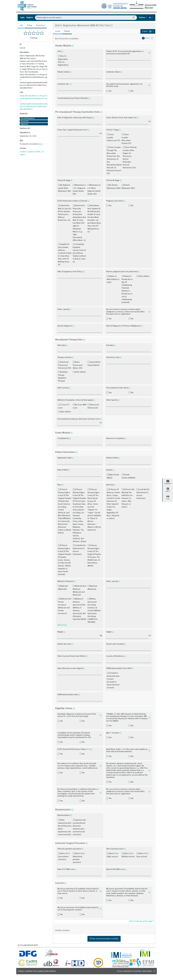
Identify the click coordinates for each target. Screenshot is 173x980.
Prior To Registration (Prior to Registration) (63, 61)
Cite (168, 497)
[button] (148, 31)
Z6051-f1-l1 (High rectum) (113, 855)
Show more (62, 625)
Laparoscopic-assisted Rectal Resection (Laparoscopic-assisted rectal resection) (80, 827)
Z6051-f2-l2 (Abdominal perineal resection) (79, 858)
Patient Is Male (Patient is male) (113, 279)
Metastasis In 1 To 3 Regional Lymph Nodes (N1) (79, 190)
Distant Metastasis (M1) (128, 187)
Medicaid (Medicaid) (63, 588)
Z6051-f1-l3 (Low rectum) (142, 855)
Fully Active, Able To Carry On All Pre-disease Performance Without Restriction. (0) (65, 213)
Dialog (30, 25)
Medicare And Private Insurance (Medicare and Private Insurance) (65, 606)
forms (148, 38)
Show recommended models (104, 939)
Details (67, 31)
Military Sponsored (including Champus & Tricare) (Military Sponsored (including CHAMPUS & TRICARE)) (94, 611)
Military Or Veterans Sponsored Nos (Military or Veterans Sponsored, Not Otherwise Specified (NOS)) (79, 609)
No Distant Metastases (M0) (114, 187)
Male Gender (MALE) (113, 476)
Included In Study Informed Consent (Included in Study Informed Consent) (113, 680)
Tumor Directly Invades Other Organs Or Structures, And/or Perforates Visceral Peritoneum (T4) (130, 158)
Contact (21, 971)
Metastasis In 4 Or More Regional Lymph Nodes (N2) (94, 190)
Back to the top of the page (142, 921)
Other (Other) (144, 276)
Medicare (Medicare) (92, 588)
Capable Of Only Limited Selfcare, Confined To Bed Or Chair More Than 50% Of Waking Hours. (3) (65, 255)
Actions (142, 18)
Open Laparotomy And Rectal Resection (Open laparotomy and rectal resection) (65, 827)
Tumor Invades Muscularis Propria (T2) (126, 139)
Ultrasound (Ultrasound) (93, 406)
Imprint (29, 971)
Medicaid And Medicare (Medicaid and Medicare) (79, 591)
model (58, 31)
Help (168, 490)
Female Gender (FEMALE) (128, 476)
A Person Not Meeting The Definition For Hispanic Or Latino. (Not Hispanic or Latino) (128, 498)
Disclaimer (39, 971)
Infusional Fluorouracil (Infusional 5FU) (64, 365)
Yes (110, 91)
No (132, 91)
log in (40, 144)
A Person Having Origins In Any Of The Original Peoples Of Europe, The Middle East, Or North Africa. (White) (94, 556)
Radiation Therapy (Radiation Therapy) (63, 377)
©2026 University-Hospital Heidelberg (134, 971)
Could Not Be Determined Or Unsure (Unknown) (79, 550)
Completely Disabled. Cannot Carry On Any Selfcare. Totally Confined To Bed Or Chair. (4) (79, 253)
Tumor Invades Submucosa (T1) (113, 138)
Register (30, 18)
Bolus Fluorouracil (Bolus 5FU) (78, 365)
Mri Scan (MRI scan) (79, 406)
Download (40, 25)
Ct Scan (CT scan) (64, 406)
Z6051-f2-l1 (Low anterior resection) (64, 857)
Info (21, 25)
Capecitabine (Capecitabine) (94, 364)
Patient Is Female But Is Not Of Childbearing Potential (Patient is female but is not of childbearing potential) (127, 289)
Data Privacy (50, 971)
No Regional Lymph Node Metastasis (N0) (64, 188)
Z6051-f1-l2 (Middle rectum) (128, 855)
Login (22, 18)
